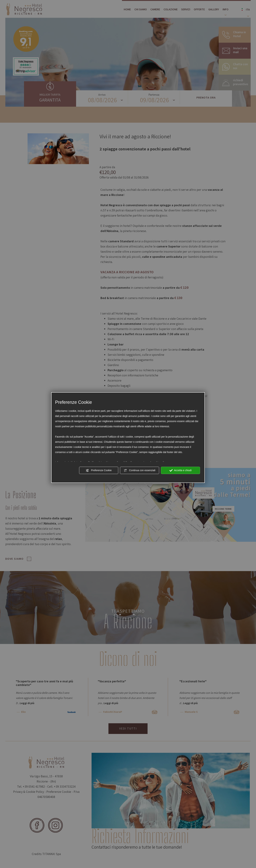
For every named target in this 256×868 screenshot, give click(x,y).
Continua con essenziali (140, 470)
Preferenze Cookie (99, 470)
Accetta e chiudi (181, 470)
